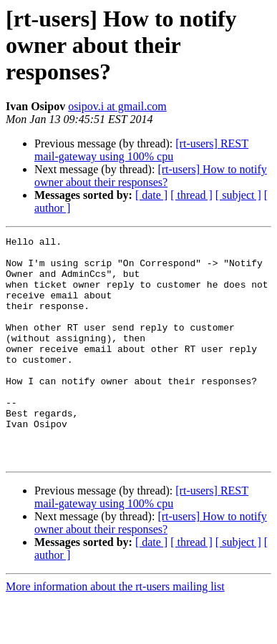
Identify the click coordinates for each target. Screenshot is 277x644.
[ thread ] (191, 195)
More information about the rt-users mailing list (115, 631)
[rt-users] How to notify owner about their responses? (151, 176)
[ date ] (151, 195)
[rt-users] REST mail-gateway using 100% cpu (141, 150)
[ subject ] (238, 195)
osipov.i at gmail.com (117, 106)
